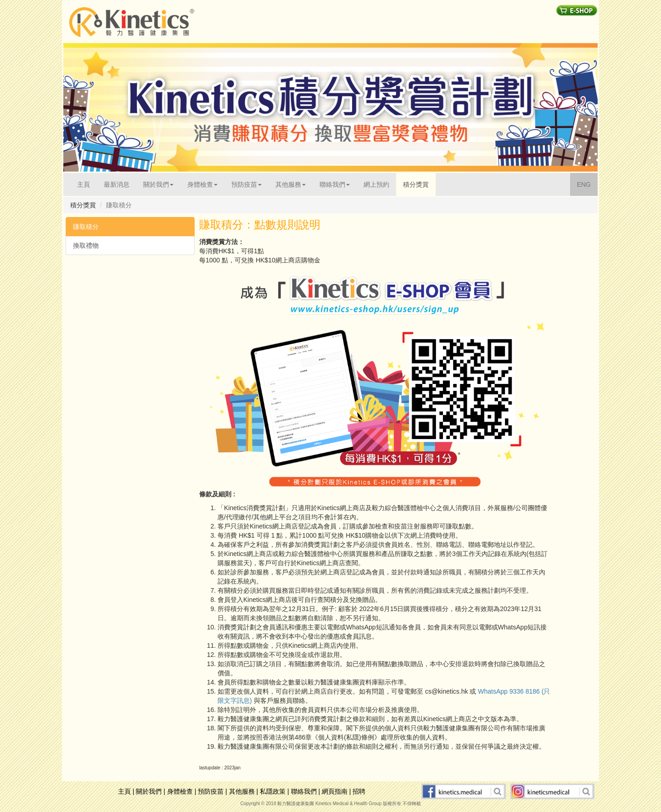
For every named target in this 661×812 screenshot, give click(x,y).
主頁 (87, 184)
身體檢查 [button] (202, 184)
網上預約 (376, 184)
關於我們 (149, 791)
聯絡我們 (304, 791)
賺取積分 (86, 227)
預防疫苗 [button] (246, 184)
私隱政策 (273, 791)
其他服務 (242, 791)
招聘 (359, 791)
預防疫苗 (211, 791)
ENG (587, 184)
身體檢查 (180, 791)
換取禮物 (86, 245)
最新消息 (117, 184)
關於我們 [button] (158, 184)
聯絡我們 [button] (335, 184)
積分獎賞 (416, 184)
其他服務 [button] (291, 184)
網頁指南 (335, 791)
